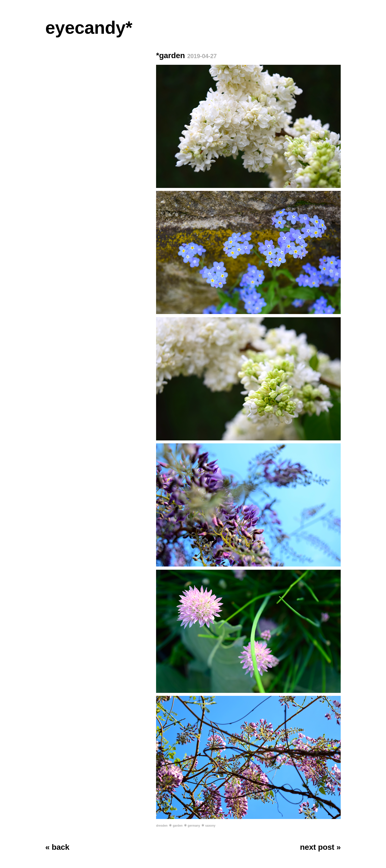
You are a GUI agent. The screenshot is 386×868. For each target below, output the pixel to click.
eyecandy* (89, 28)
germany (194, 826)
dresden (162, 826)
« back (57, 847)
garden (178, 826)
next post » (320, 847)
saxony (210, 826)
